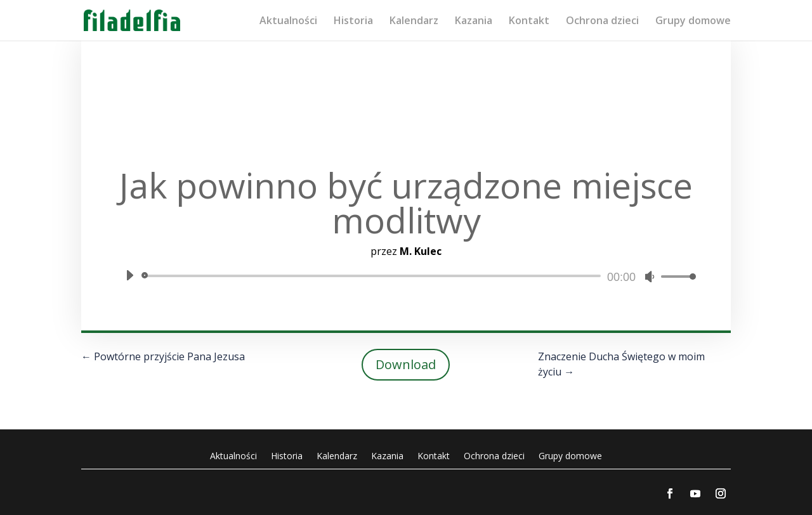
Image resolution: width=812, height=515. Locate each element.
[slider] (373, 276)
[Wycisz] (650, 277)
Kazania (474, 22)
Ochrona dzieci (602, 22)
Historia (353, 22)
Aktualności (288, 22)
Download (406, 364)
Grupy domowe (693, 22)
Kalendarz (414, 22)
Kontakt (529, 22)
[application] (406, 276)
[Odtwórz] (129, 275)
